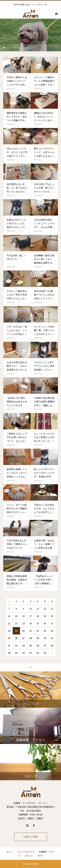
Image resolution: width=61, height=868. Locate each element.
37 (23, 638)
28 (9, 631)
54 (45, 653)
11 (38, 609)
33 (45, 631)
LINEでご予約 (30, 837)
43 (16, 646)
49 (9, 653)
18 (38, 616)
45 (31, 646)
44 (23, 646)
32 (38, 631)
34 (52, 631)
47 (45, 646)
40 (45, 638)
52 (31, 653)
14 (9, 616)
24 (31, 624)
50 (16, 653)
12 (45, 609)
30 (23, 631)
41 (52, 638)
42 (9, 646)
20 (52, 616)
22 (16, 624)
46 (38, 646)
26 (45, 624)
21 (9, 624)
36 (16, 638)
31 (31, 631)
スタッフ (29, 856)
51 (23, 653)
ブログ (40, 856)
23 (23, 624)
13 (52, 609)
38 (31, 638)
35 (9, 638)
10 (31, 609)
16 (23, 616)
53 (38, 653)
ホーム (10, 852)
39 (38, 638)
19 (45, 616)
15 (16, 616)
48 (52, 646)
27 (52, 624)
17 (31, 616)
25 (38, 624)
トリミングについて (26, 852)
